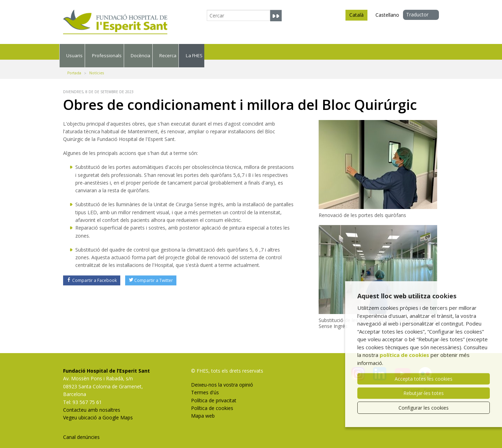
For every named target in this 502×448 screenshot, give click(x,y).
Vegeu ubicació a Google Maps (98, 410)
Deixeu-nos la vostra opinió (222, 377)
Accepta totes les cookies (424, 379)
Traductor (417, 14)
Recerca (319, 52)
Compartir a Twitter (151, 273)
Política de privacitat (214, 393)
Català (356, 16)
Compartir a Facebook (92, 273)
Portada (74, 65)
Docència (249, 52)
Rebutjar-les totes (424, 393)
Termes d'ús (205, 385)
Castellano (387, 15)
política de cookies (404, 355)
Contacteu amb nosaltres (92, 402)
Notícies (97, 65)
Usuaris (93, 52)
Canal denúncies (81, 429)
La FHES (388, 52)
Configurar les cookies (424, 408)
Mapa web (203, 408)
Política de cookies (212, 400)
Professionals (170, 52)
